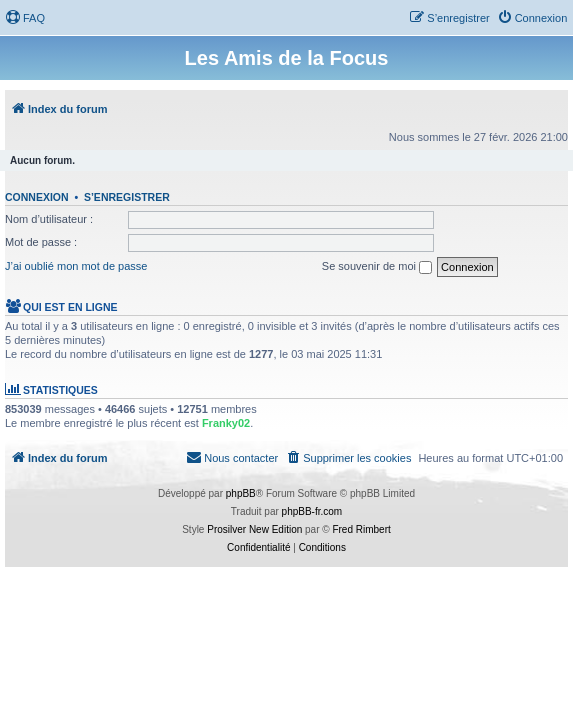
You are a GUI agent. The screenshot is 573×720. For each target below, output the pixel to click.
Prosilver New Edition (254, 529)
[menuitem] (25, 18)
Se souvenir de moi (377, 267)
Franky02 (226, 423)
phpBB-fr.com (312, 511)
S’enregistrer (127, 197)
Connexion (37, 197)
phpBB (241, 493)
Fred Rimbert (361, 529)
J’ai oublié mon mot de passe (76, 266)
